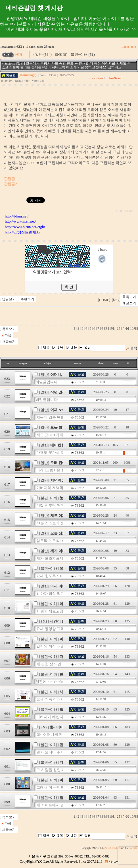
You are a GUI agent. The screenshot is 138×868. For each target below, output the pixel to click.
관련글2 (11, 184)
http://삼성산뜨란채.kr (22, 232)
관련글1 (11, 179)
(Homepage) (27, 75)
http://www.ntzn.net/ (20, 221)
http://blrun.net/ (17, 216)
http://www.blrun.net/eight (25, 227)
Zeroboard (110, 848)
